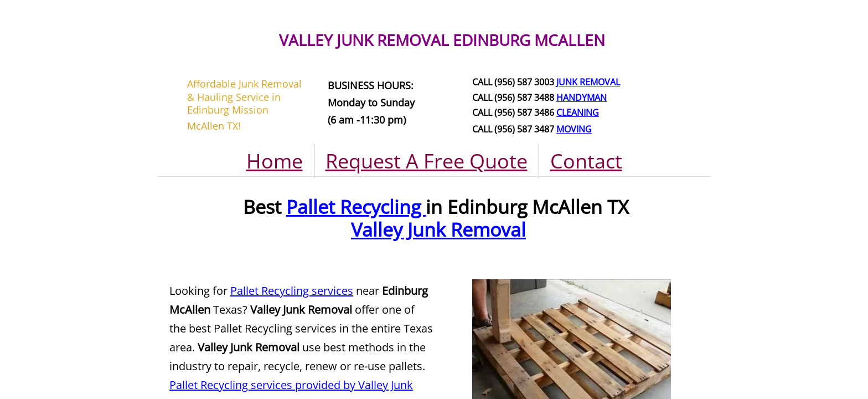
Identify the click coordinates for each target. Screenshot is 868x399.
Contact (586, 161)
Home (275, 161)
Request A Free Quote (427, 161)
